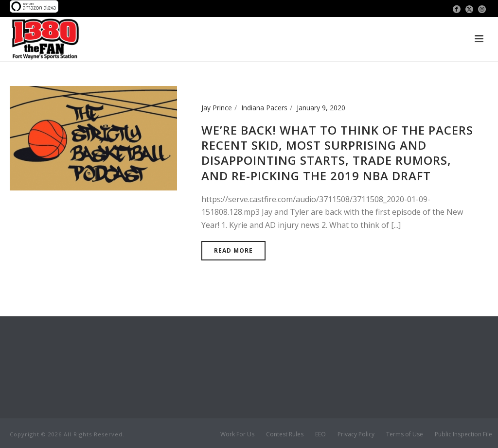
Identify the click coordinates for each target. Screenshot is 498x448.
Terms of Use (405, 434)
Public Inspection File (463, 434)
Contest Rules (285, 434)
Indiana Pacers (264, 108)
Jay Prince (217, 108)
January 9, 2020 (321, 108)
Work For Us (237, 434)
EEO (320, 434)
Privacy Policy (356, 434)
